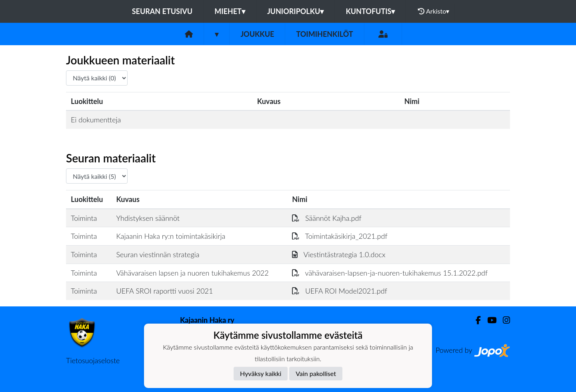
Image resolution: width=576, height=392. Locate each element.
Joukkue (257, 34)
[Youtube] (489, 320)
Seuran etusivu (162, 11)
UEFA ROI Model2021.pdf (339, 291)
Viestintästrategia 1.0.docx (339, 254)
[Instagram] (503, 320)
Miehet (230, 11)
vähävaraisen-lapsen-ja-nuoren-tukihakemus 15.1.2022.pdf (390, 273)
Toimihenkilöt (324, 34)
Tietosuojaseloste (93, 360)
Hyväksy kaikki (261, 373)
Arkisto (434, 11)
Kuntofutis (370, 11)
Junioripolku (296, 11)
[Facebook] (475, 320)
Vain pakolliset (316, 373)
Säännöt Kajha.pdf (327, 218)
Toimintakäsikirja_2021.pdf (340, 236)
